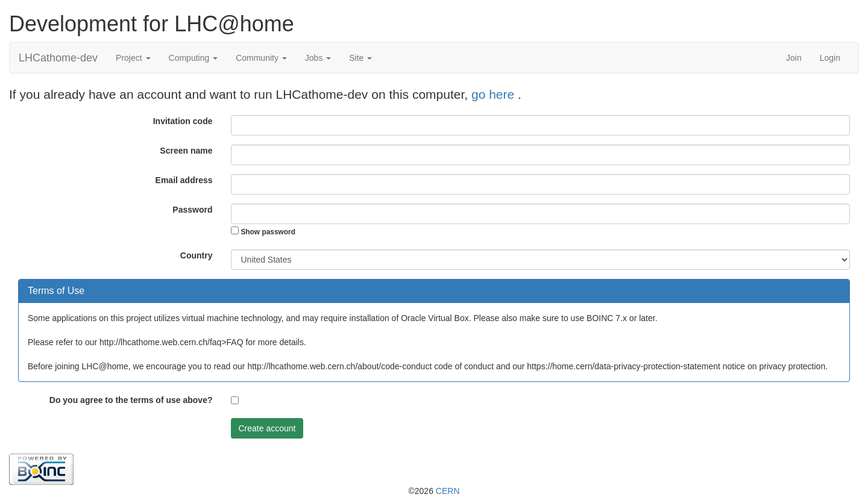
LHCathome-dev (58, 58)
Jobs (318, 58)
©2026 (434, 491)
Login (830, 58)
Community (261, 58)
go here (495, 94)
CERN (448, 491)
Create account (267, 428)
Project (133, 58)
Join (794, 58)
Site (360, 58)
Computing (193, 58)
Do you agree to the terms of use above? (131, 400)
